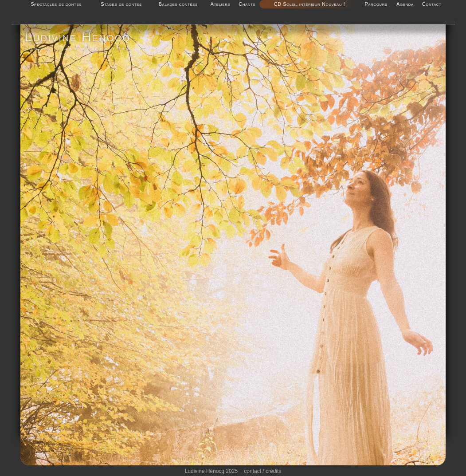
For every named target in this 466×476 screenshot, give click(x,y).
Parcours (376, 4)
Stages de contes (121, 4)
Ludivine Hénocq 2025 (211, 471)
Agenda (405, 4)
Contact (432, 4)
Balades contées (178, 4)
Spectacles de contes (56, 4)
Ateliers (221, 4)
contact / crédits (262, 471)
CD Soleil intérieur (297, 4)
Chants (247, 4)
